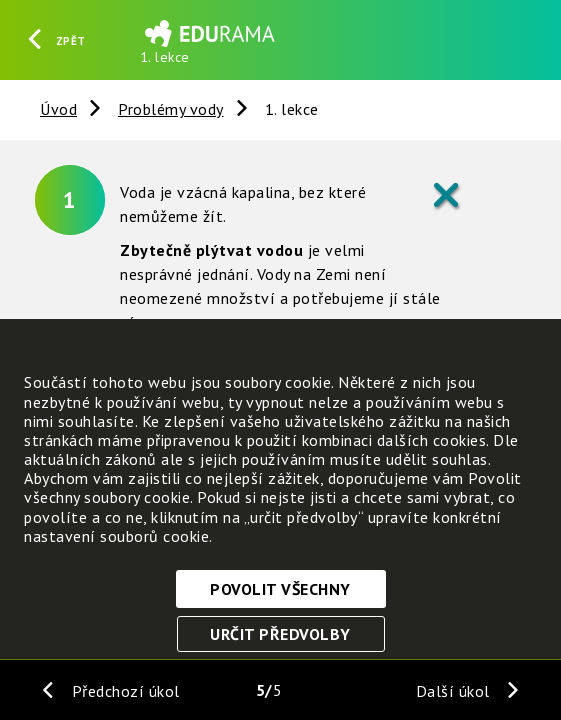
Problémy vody (171, 109)
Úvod (58, 109)
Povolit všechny (280, 589)
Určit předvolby (280, 634)
